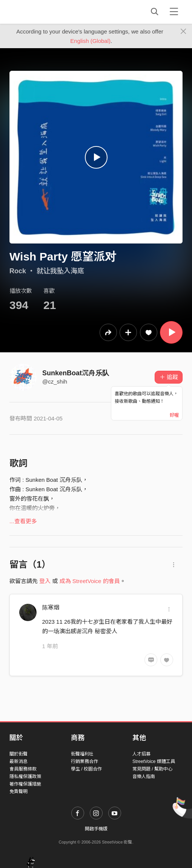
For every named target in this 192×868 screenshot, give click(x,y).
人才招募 (141, 754)
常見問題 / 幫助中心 (152, 769)
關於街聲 (18, 754)
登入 (45, 581)
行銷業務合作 (84, 761)
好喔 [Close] (174, 415)
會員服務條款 (23, 769)
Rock (18, 271)
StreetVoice (41, 12)
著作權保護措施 (25, 784)
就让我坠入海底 (60, 271)
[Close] (184, 32)
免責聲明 (18, 792)
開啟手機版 (96, 829)
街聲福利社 (82, 754)
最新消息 (18, 761)
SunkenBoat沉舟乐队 (76, 373)
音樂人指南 (144, 777)
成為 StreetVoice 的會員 (90, 581)
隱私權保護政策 (25, 777)
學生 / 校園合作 (86, 769)
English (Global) (90, 41)
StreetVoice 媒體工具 (154, 761)
